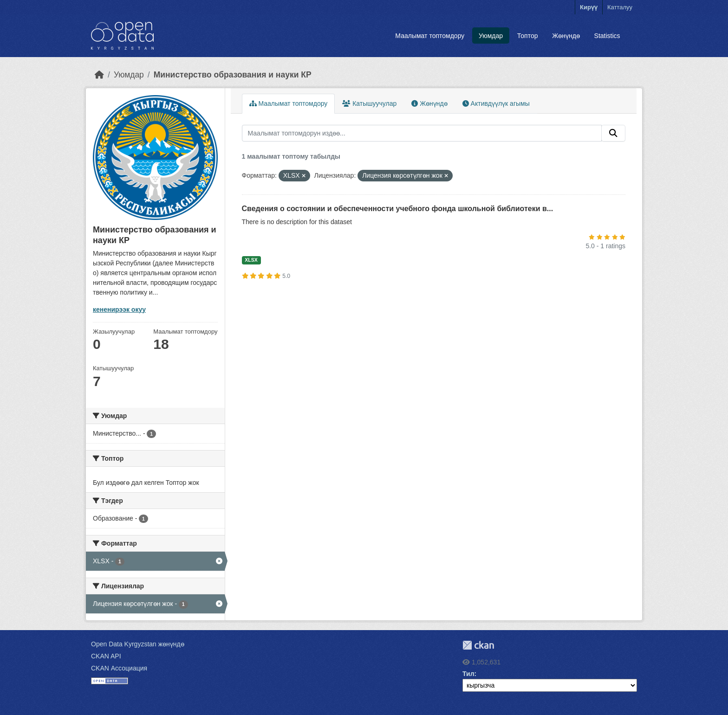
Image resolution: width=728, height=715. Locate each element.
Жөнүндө (566, 36)
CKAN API (106, 656)
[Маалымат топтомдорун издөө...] (422, 133)
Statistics (607, 36)
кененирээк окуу (119, 309)
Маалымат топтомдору (430, 36)
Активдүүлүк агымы (496, 103)
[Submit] (613, 133)
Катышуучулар (369, 103)
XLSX (251, 260)
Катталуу (620, 7)
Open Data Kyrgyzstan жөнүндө (138, 644)
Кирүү (589, 7)
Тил (468, 674)
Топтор (528, 36)
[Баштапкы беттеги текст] (99, 75)
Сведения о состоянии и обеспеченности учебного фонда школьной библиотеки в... (398, 209)
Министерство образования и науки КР (233, 75)
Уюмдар (491, 36)
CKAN (478, 645)
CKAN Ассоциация (119, 668)
